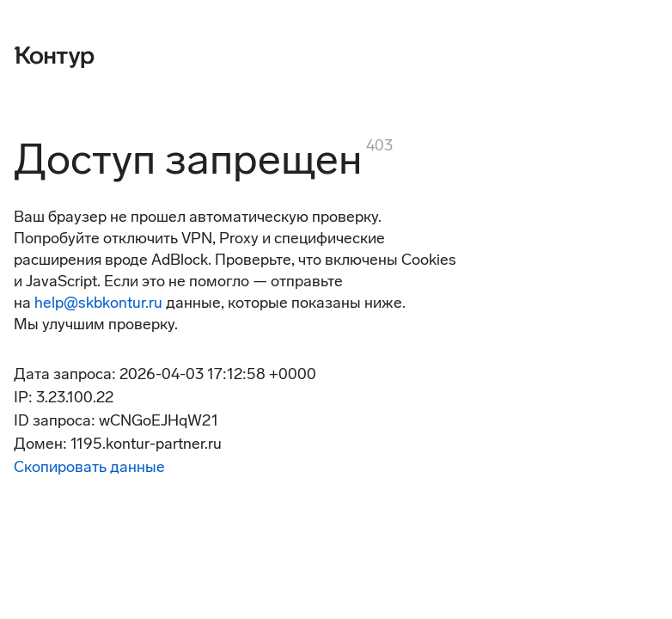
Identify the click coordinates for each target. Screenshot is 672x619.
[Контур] (54, 55)
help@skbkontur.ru (98, 303)
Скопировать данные (89, 467)
